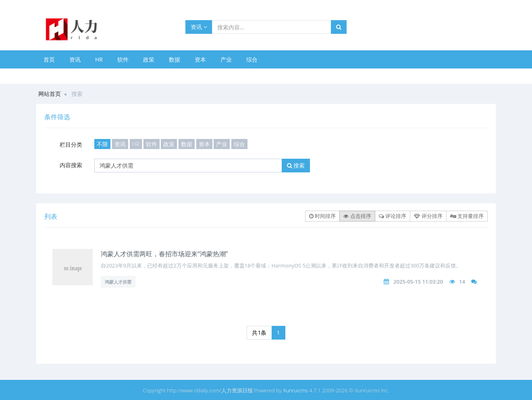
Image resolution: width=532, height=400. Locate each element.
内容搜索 (71, 165)
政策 (149, 59)
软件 (123, 59)
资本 (200, 59)
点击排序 (357, 216)
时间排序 (322, 216)
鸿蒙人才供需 (118, 282)
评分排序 (428, 216)
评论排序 (393, 216)
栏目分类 (71, 144)
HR (99, 59)
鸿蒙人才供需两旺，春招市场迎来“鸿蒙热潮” (164, 254)
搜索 (296, 165)
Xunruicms (295, 390)
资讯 (199, 27)
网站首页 (50, 94)
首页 (49, 59)
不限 (102, 144)
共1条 (259, 333)
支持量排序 (467, 216)
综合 (252, 59)
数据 (175, 59)
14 (462, 282)
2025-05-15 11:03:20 (418, 282)
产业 (226, 59)
